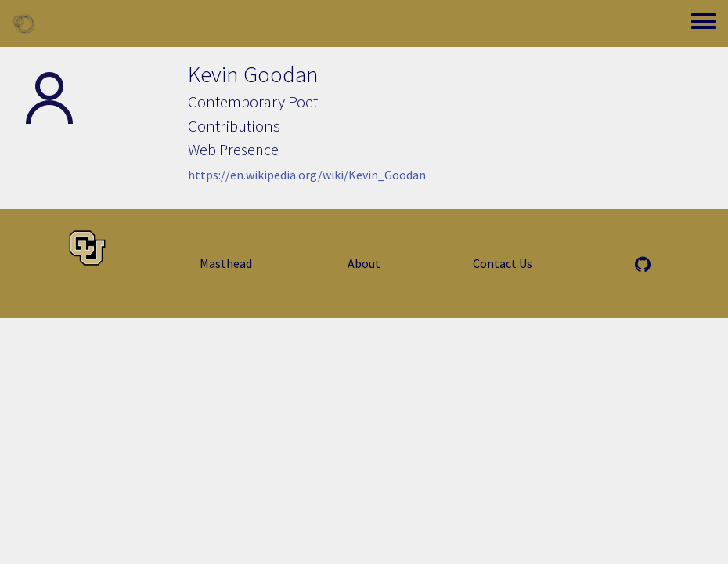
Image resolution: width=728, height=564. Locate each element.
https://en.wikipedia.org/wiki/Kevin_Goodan (307, 175)
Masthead (226, 263)
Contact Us (503, 263)
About (364, 263)
